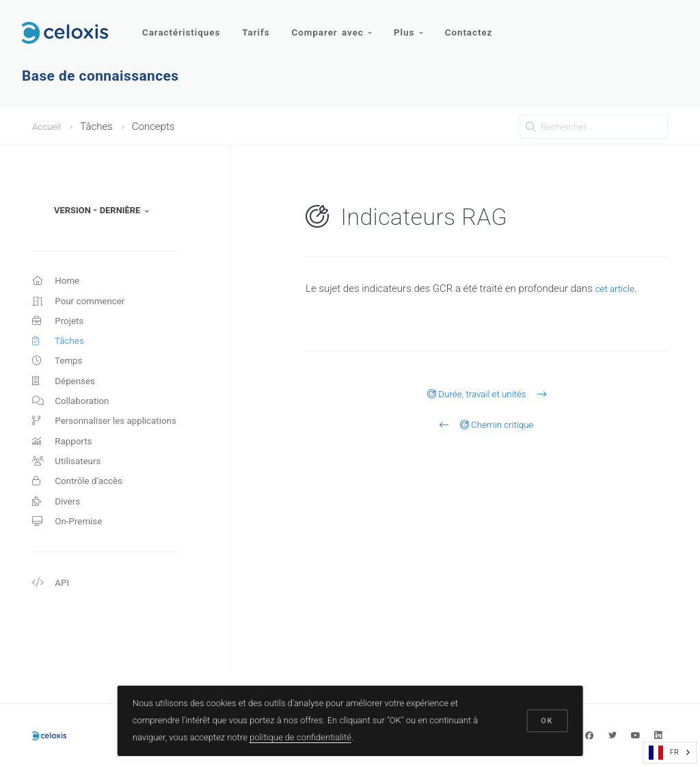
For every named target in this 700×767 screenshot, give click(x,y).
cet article (617, 288)
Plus (414, 26)
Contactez (476, 26)
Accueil (49, 126)
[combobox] (670, 753)
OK (546, 719)
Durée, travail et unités (487, 394)
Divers (58, 526)
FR (664, 753)
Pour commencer (83, 304)
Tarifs (258, 26)
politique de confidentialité (302, 735)
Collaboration (74, 415)
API (52, 613)
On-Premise (70, 548)
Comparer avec (336, 26)
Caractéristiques (182, 26)
